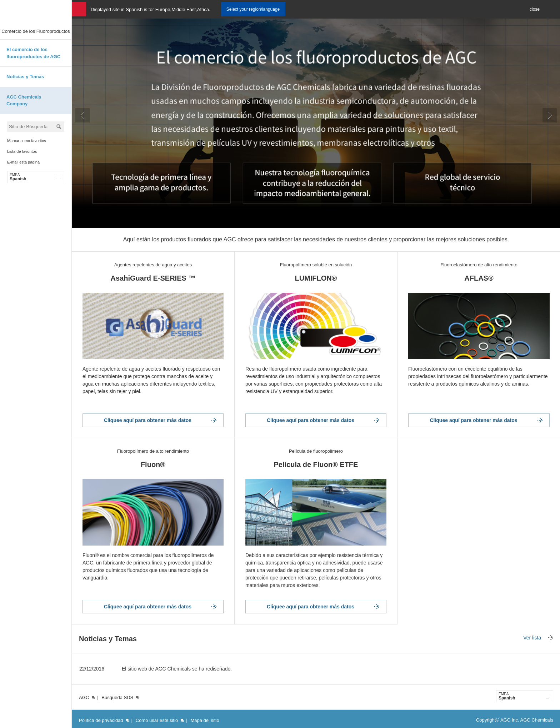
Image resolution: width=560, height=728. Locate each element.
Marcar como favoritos (27, 141)
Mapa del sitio (205, 720)
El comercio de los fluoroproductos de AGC (33, 53)
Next (550, 115)
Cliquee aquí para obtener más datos (148, 420)
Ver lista (532, 638)
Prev (82, 115)
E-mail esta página (23, 162)
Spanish (35, 177)
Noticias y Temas (25, 77)
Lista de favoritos (22, 151)
